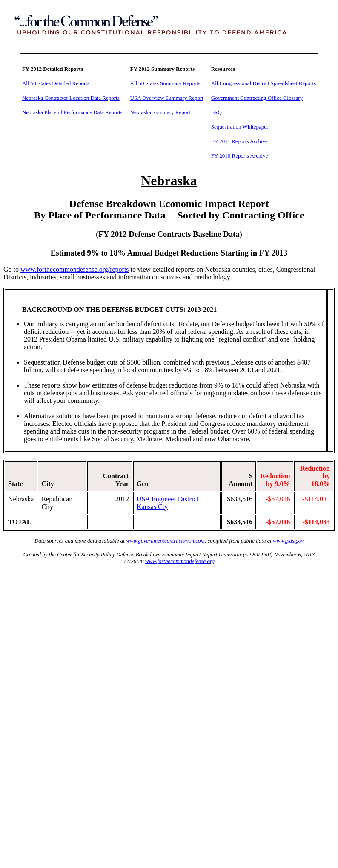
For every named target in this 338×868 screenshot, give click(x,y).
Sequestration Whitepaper (240, 127)
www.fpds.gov (288, 541)
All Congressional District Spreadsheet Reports (264, 83)
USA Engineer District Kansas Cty (168, 503)
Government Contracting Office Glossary (257, 98)
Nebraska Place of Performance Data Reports (72, 112)
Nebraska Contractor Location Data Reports (71, 98)
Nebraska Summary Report (160, 112)
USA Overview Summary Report (167, 98)
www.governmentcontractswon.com (165, 541)
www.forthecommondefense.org (180, 561)
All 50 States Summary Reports (165, 83)
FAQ (216, 112)
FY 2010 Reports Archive (239, 156)
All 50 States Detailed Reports (56, 83)
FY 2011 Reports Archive (239, 141)
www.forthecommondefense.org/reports (75, 269)
